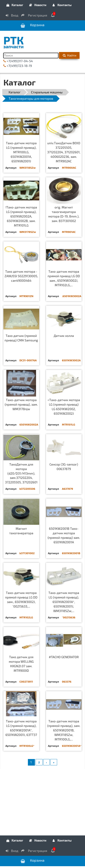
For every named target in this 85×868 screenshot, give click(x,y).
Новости (37, 5)
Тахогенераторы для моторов (31, 98)
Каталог (14, 5)
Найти (69, 55)
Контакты (62, 5)
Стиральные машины (47, 92)
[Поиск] (31, 56)
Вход (12, 15)
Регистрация (34, 15)
